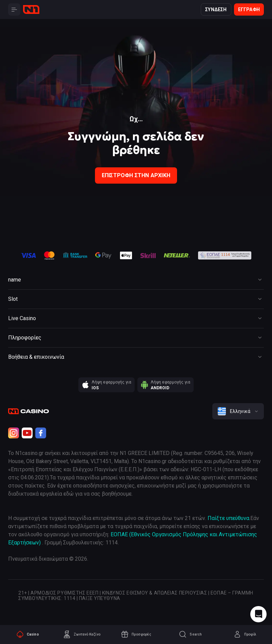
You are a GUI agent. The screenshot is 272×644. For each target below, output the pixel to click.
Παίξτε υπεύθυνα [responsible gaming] (228, 518)
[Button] (14, 9)
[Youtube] (27, 433)
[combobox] (238, 411)
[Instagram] (14, 433)
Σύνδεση (216, 9)
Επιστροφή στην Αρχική (136, 175)
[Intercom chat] (258, 614)
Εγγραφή (249, 9)
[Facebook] (41, 433)
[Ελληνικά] (238, 411)
